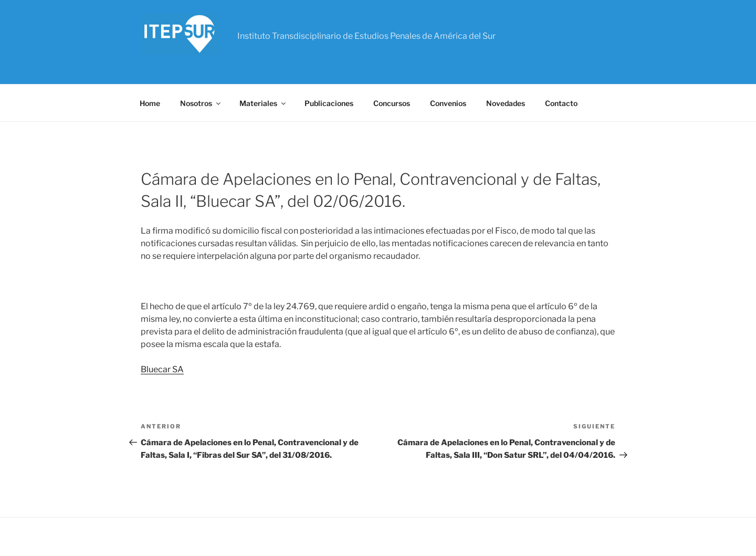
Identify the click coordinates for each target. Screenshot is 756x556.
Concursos (392, 103)
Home (150, 103)
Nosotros (201, 103)
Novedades (506, 103)
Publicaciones (329, 103)
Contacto (561, 103)
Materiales (263, 103)
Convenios (448, 103)
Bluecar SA (162, 369)
